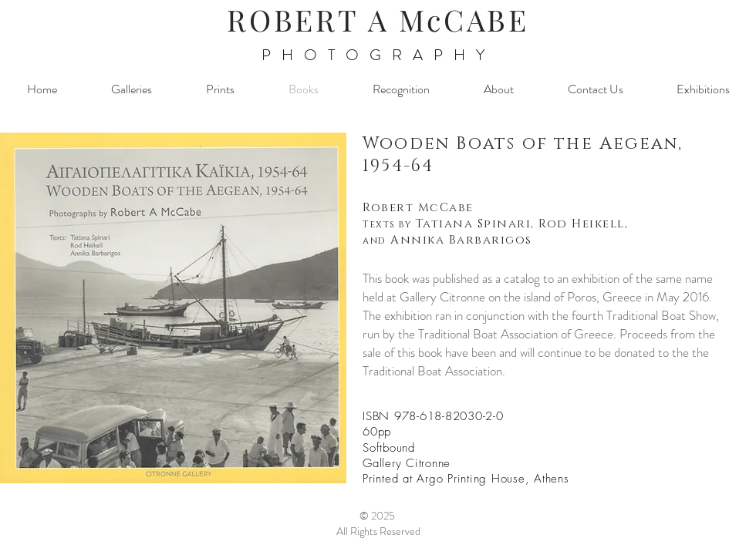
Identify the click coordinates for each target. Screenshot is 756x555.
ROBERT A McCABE (378, 20)
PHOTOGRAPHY (378, 55)
